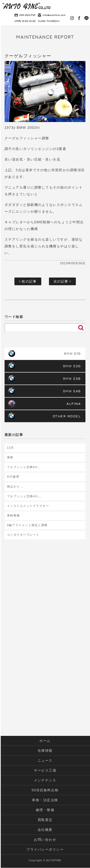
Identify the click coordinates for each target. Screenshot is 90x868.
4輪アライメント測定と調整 (27, 525)
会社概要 (45, 830)
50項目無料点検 (45, 790)
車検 (10, 457)
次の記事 (62, 281)
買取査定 (45, 820)
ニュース (45, 760)
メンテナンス (45, 780)
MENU (84, 6)
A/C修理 (13, 477)
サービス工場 (45, 770)
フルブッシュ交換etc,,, (24, 496)
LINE (86, 18)
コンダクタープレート (23, 535)
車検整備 (13, 515)
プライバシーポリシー (45, 849)
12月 (11, 448)
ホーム (45, 741)
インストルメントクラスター (28, 506)
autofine (26, 6)
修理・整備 (45, 810)
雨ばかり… (15, 487)
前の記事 (28, 281)
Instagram (72, 18)
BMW (72, 353)
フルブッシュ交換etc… (24, 467)
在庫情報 (45, 751)
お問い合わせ (45, 840)
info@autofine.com (54, 15)
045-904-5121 (27, 15)
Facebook (79, 18)
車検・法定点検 (45, 800)
